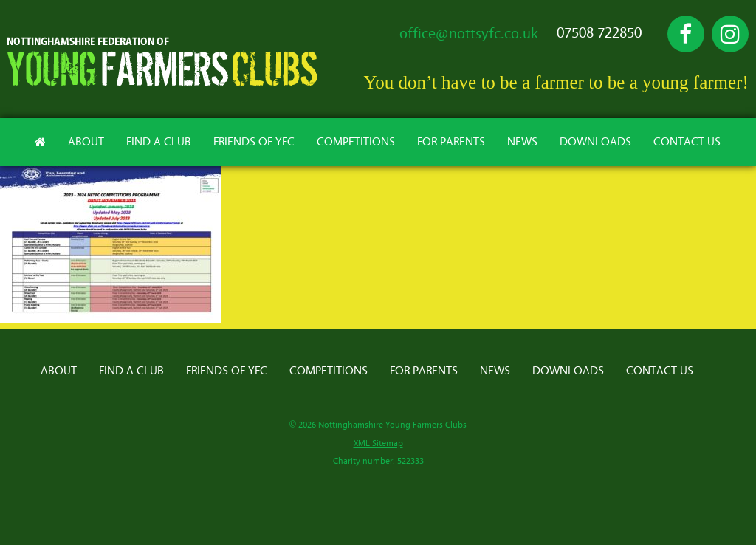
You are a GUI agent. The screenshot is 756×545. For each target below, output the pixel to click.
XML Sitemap (378, 443)
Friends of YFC (254, 142)
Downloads (595, 142)
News (522, 142)
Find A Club (159, 142)
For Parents (451, 142)
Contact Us (687, 142)
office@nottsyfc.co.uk (469, 34)
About (86, 142)
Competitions (356, 142)
